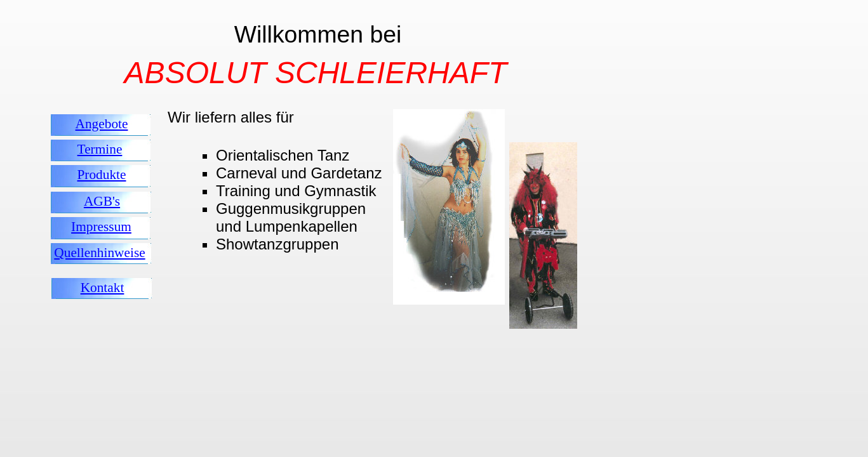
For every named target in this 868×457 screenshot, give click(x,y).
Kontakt (103, 288)
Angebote (102, 124)
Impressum (101, 227)
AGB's (102, 201)
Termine (100, 149)
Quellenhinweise (99, 253)
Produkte (101, 175)
